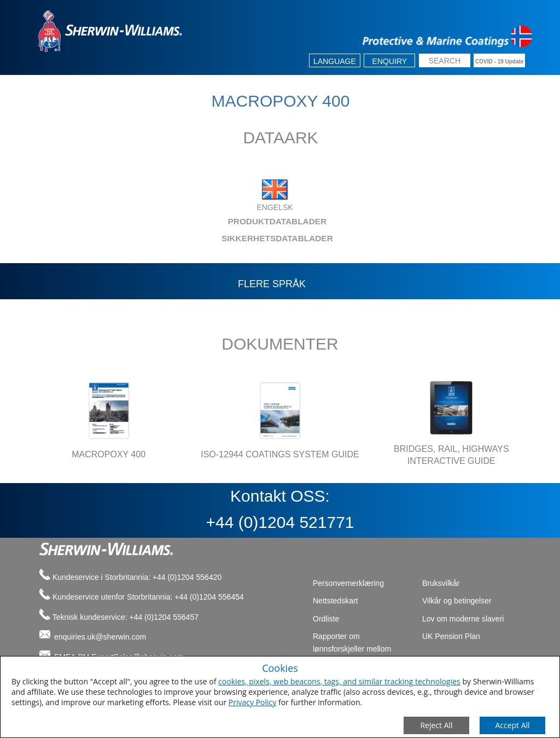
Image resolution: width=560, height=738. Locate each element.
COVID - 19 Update (499, 62)
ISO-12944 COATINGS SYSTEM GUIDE (280, 454)
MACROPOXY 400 (109, 454)
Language (335, 61)
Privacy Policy (252, 702)
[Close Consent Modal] (436, 725)
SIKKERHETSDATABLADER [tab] (183, 238)
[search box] (445, 62)
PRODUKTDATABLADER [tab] (180, 221)
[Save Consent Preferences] (512, 725)
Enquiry (390, 61)
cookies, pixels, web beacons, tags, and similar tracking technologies (339, 681)
